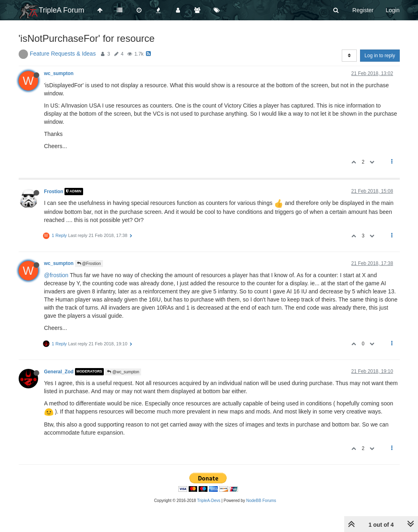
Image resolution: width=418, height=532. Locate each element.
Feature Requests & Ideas (63, 54)
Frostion (54, 192)
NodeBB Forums (261, 501)
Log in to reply (380, 56)
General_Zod (59, 372)
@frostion (56, 275)
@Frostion (89, 264)
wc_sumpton (59, 73)
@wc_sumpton (123, 372)
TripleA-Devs (209, 501)
